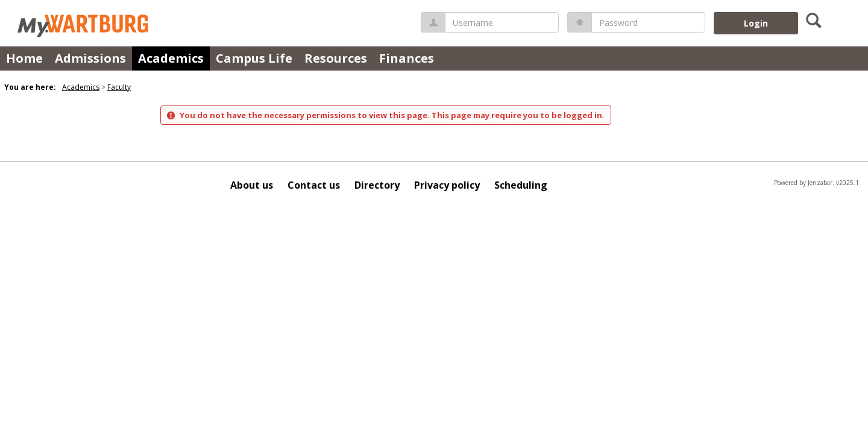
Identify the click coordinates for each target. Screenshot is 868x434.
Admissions (90, 58)
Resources (336, 58)
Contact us (314, 185)
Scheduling (521, 185)
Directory (377, 185)
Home (24, 58)
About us (252, 185)
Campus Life (254, 58)
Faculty (119, 87)
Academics (171, 58)
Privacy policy (447, 185)
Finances (407, 58)
